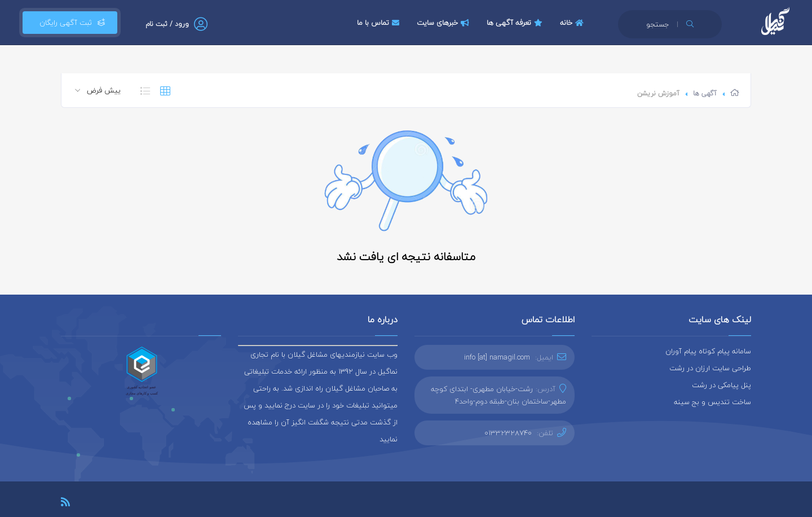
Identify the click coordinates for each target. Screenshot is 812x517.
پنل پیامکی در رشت (721, 385)
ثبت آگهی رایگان (70, 23)
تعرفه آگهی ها (516, 23)
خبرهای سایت (444, 23)
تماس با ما (379, 23)
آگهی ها (705, 93)
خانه (573, 23)
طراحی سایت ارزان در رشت (710, 368)
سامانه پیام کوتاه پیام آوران (708, 351)
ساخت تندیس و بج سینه (712, 402)
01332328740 (508, 433)
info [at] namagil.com (497, 357)
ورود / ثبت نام (167, 24)
